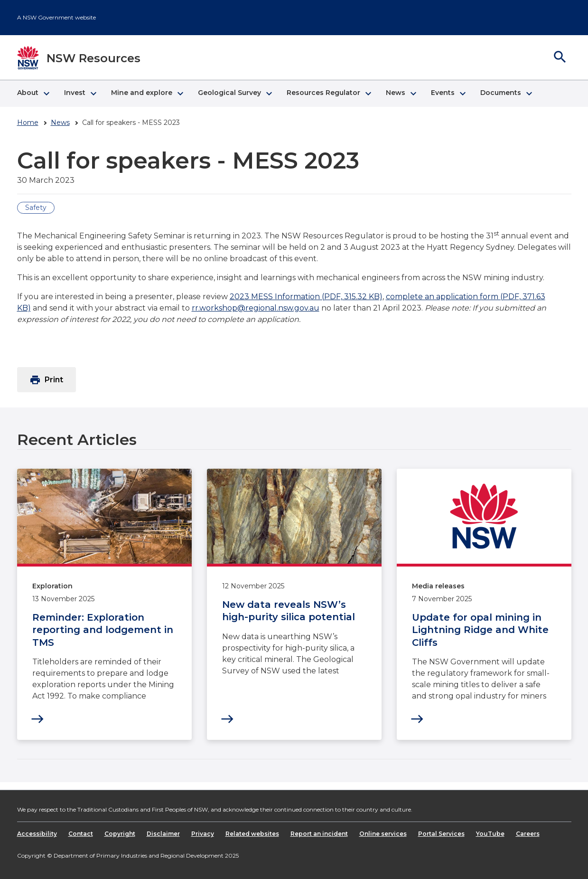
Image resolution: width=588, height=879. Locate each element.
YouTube (490, 834)
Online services (383, 834)
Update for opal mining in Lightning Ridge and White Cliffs (480, 630)
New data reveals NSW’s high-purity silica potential (289, 611)
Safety (36, 208)
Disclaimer (163, 834)
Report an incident (319, 834)
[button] (33, 94)
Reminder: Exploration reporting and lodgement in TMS (103, 630)
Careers (528, 834)
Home (28, 123)
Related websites (252, 834)
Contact (81, 834)
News (60, 123)
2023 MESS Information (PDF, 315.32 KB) (306, 297)
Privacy (203, 834)
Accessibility (37, 834)
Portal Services (441, 834)
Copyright (120, 834)
